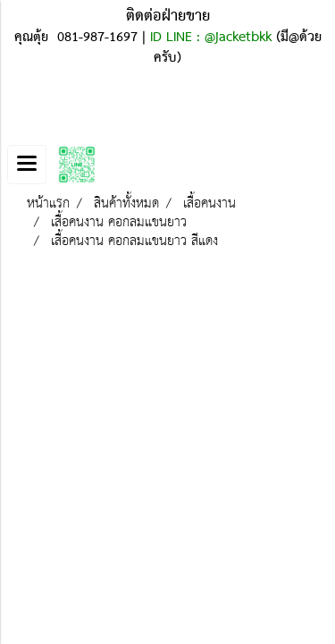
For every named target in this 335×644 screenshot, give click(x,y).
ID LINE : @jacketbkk (211, 38)
